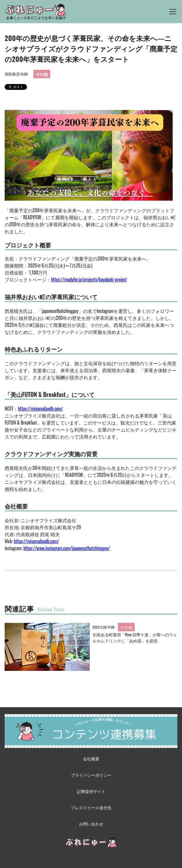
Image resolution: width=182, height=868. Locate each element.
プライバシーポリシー (91, 775)
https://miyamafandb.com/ (40, 409)
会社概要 (91, 759)
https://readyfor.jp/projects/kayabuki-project (89, 279)
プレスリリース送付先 (91, 807)
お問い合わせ (91, 824)
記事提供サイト (91, 791)
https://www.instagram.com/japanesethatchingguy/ (67, 548)
